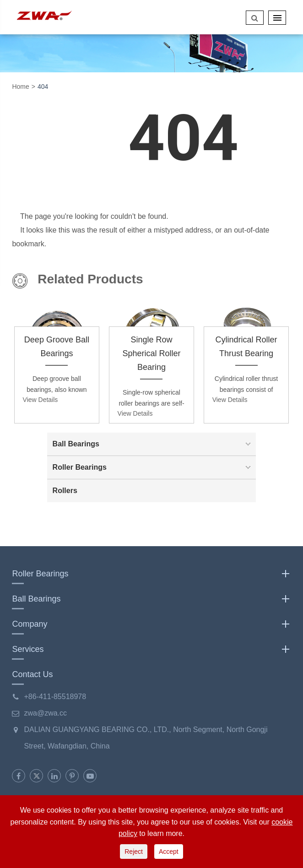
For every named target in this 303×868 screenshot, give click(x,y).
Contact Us (32, 674)
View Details (41, 400)
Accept (169, 852)
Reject (134, 852)
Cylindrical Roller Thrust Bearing (246, 347)
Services (151, 649)
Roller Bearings (154, 467)
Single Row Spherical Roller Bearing (151, 353)
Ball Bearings (154, 444)
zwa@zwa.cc (45, 713)
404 (43, 87)
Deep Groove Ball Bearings (57, 347)
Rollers (65, 491)
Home (20, 87)
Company (151, 624)
